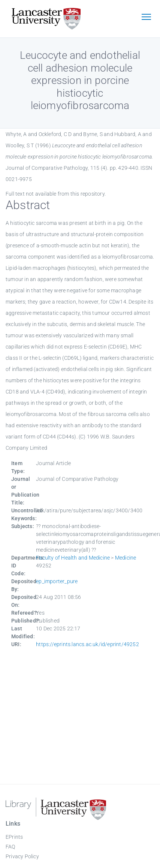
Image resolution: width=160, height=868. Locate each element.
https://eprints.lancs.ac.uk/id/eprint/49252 (87, 644)
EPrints (14, 837)
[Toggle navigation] (146, 18)
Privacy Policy (22, 856)
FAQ (10, 847)
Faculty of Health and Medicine (73, 558)
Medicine (126, 558)
